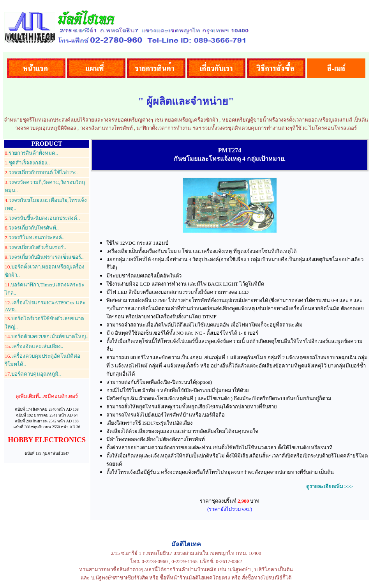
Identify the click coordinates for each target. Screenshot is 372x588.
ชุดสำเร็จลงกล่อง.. (27, 163)
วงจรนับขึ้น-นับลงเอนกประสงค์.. (42, 218)
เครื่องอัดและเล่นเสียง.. (34, 346)
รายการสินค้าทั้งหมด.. (31, 153)
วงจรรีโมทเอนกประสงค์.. (35, 237)
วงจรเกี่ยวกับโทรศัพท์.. (32, 228)
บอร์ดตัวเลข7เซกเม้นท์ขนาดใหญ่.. (47, 336)
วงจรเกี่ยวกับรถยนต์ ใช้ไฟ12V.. (41, 172)
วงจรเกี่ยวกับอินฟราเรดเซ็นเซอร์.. (44, 257)
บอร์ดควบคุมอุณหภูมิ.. (33, 374)
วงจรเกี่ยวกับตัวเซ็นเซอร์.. (35, 247)
